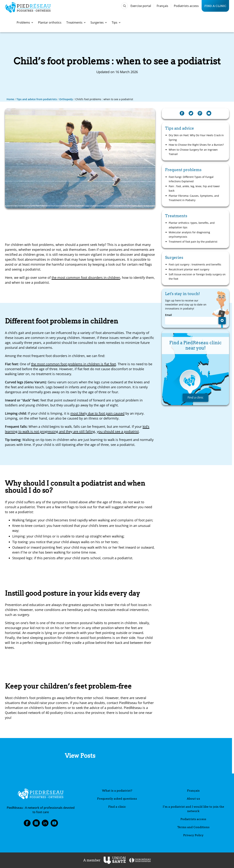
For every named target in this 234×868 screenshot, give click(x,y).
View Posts (80, 756)
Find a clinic (215, 6)
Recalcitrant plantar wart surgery (189, 269)
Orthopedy (66, 99)
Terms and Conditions (193, 827)
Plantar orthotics (50, 22)
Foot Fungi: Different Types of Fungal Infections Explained (191, 179)
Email (168, 315)
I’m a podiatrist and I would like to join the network (193, 809)
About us (193, 799)
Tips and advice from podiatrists (37, 99)
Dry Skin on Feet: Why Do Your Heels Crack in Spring (196, 137)
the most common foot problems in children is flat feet (73, 364)
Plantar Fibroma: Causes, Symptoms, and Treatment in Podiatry (194, 198)
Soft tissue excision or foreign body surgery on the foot (197, 277)
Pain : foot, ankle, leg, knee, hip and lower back (194, 188)
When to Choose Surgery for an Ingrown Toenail (193, 152)
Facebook (27, 824)
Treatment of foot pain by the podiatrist (193, 242)
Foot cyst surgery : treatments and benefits (195, 264)
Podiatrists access (186, 6)
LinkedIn (45, 824)
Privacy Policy (193, 835)
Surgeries (99, 22)
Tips (116, 22)
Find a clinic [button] (196, 397)
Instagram (36, 824)
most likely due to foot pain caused (97, 413)
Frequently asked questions (117, 799)
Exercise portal (141, 6)
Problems (25, 22)
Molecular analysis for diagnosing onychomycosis (189, 234)
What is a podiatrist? (117, 791)
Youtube (54, 824)
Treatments (76, 22)
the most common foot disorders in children (86, 278)
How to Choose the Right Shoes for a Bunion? (196, 145)
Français (162, 6)
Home (10, 99)
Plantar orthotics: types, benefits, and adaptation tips (192, 225)
